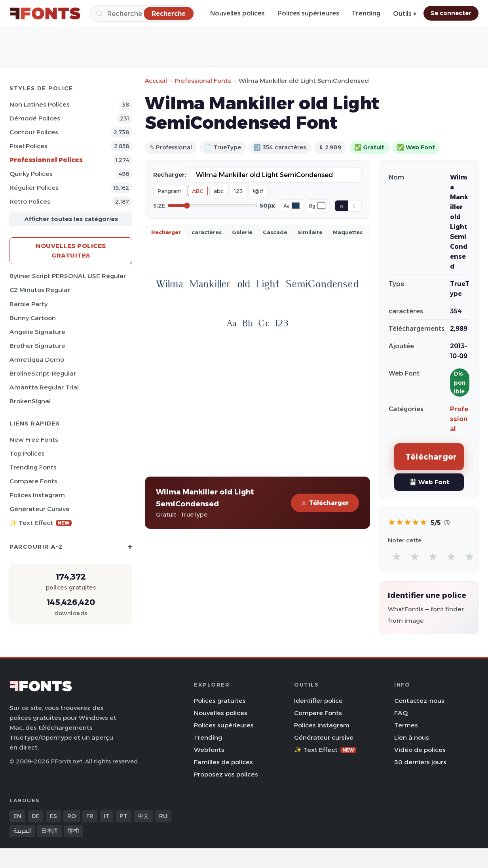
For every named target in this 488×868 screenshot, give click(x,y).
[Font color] (296, 206)
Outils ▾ (405, 14)
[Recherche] (143, 13)
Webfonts (209, 750)
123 (238, 191)
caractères (207, 232)
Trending (366, 13)
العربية (22, 831)
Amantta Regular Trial (44, 387)
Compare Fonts (33, 481)
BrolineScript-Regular (43, 373)
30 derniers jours (420, 762)
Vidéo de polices (420, 750)
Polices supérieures (308, 13)
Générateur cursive (40, 509)
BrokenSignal (30, 401)
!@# (258, 191)
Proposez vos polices (226, 774)
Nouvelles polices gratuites (71, 251)
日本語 (49, 831)
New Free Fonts (34, 440)
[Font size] (212, 206)
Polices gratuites (220, 701)
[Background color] (321, 206)
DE (36, 816)
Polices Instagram (37, 495)
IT (106, 816)
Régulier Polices (34, 188)
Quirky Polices (31, 174)
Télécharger (325, 503)
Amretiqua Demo (37, 360)
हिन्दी (74, 831)
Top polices (27, 453)
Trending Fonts (33, 467)
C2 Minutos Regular (40, 290)
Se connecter (451, 13)
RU (163, 816)
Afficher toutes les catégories (71, 219)
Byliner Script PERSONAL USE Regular (68, 276)
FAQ (401, 713)
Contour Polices (34, 132)
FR (90, 816)
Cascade (275, 232)
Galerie (242, 232)
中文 (143, 816)
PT (123, 816)
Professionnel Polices (46, 160)
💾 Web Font (429, 482)
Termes (406, 725)
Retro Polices (30, 201)
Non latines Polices (40, 104)
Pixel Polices (28, 146)
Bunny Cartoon (33, 318)
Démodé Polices (35, 118)
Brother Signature (37, 346)
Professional (459, 419)
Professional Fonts (203, 81)
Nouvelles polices (237, 13)
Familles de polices (223, 762)
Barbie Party (28, 304)
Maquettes (348, 232)
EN (17, 816)
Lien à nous (412, 737)
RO (72, 816)
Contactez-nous (419, 701)
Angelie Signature (37, 332)
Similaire (310, 232)
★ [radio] (397, 556)
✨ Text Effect (41, 523)
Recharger (166, 232)
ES (53, 816)
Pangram (170, 191)
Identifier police (318, 701)
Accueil (156, 81)
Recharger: (170, 175)
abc (219, 191)
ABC (198, 191)
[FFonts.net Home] (45, 13)
